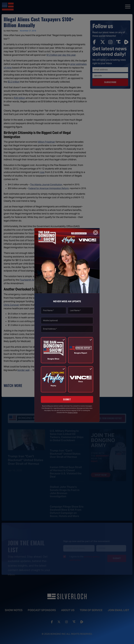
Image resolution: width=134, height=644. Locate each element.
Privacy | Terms (73, 412)
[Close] (96, 233)
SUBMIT (67, 399)
